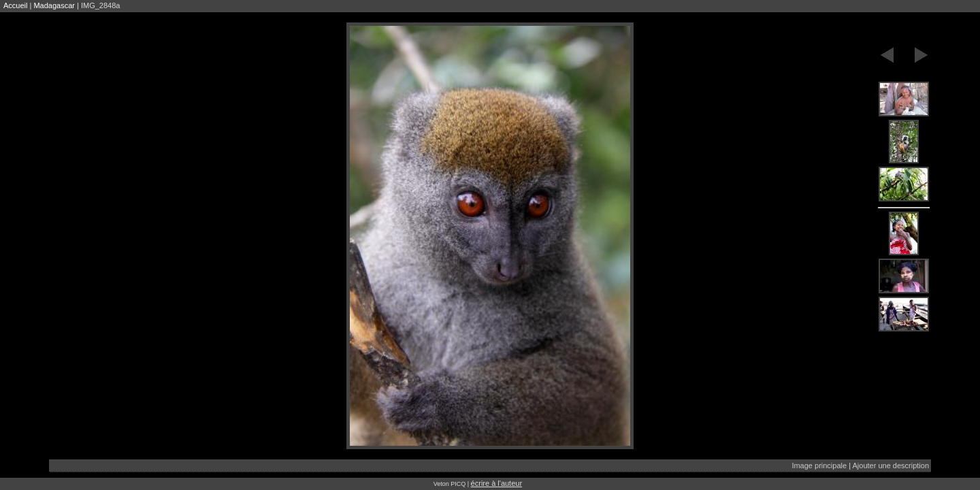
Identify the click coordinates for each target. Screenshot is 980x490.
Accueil (15, 5)
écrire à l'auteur (496, 483)
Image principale (819, 465)
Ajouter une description (891, 465)
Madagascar (54, 5)
